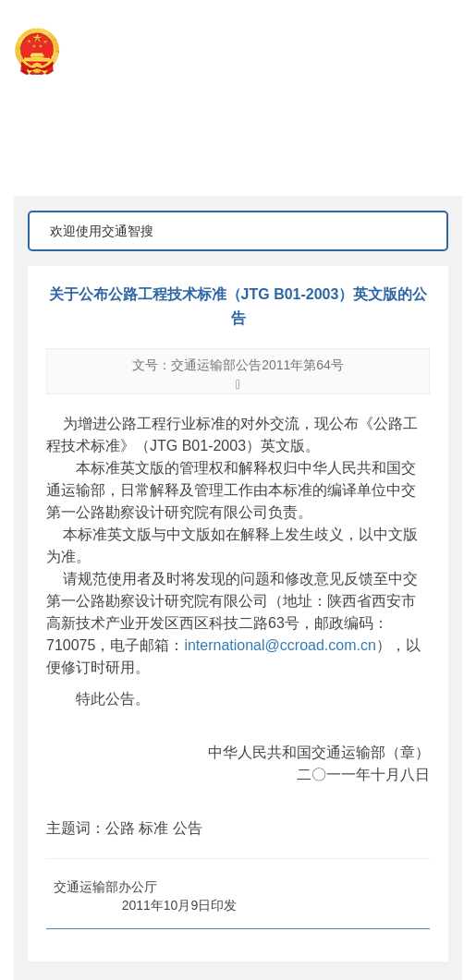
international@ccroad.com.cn (280, 645)
